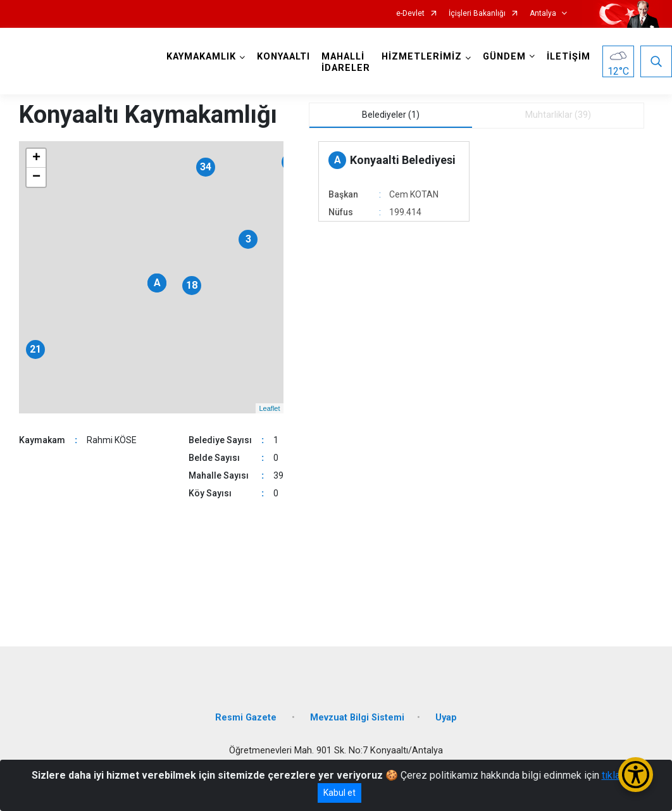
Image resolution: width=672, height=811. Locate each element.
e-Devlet (410, 14)
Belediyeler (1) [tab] (391, 115)
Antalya (543, 14)
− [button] (36, 177)
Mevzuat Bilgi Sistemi (357, 718)
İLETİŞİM (569, 57)
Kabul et (339, 793)
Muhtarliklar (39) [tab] (558, 115)
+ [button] (36, 158)
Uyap (446, 718)
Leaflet (269, 408)
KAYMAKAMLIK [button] (201, 57)
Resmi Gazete (247, 718)
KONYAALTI (283, 57)
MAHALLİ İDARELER (346, 62)
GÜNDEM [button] (504, 57)
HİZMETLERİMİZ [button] (422, 57)
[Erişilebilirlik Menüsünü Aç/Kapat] (636, 775)
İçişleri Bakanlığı (477, 14)
